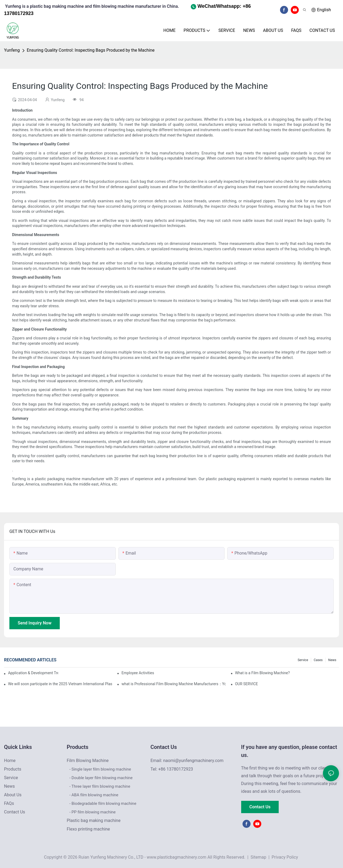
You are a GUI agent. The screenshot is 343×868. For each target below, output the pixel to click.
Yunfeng (12, 50)
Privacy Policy (285, 857)
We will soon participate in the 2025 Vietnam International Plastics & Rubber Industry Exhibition (60, 684)
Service (303, 660)
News (332, 660)
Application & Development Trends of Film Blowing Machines (33, 673)
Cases (318, 660)
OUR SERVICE (246, 684)
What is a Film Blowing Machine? (262, 673)
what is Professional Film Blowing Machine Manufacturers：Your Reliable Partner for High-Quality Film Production (173, 684)
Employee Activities (138, 673)
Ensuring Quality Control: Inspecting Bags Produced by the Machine (91, 50)
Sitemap (258, 857)
